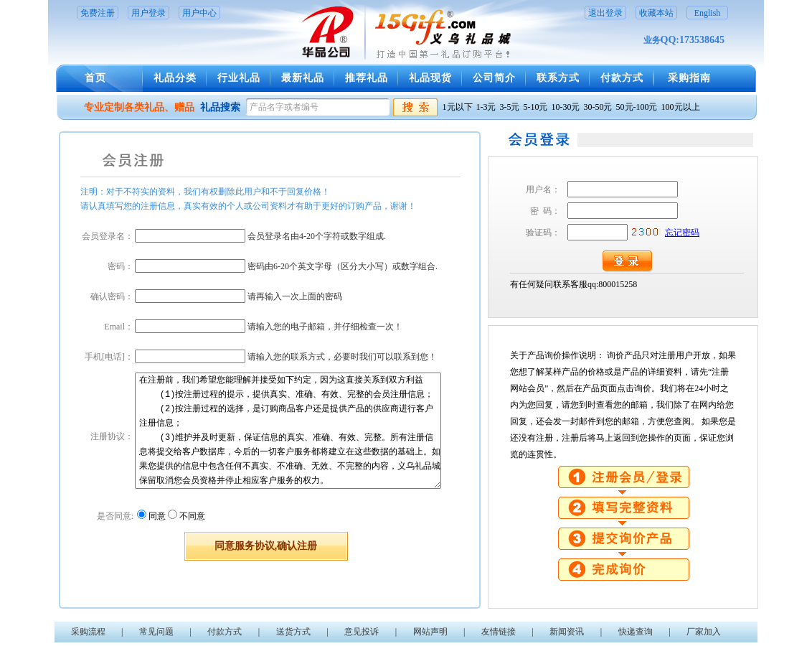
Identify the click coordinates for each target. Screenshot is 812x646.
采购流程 (88, 632)
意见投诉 (362, 632)
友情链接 (499, 632)
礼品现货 (430, 78)
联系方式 (558, 78)
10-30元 (566, 107)
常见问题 (156, 632)
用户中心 (199, 13)
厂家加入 (704, 632)
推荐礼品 (367, 78)
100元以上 (681, 107)
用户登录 (148, 13)
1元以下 (458, 107)
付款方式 (622, 78)
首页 (95, 78)
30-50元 (598, 107)
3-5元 (510, 107)
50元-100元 (637, 107)
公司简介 (494, 78)
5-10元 (536, 107)
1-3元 (486, 107)
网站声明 (430, 632)
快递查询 (636, 632)
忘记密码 (682, 233)
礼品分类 (175, 78)
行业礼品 (239, 78)
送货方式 (293, 632)
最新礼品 (303, 78)
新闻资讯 (567, 632)
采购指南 (689, 78)
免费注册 (98, 13)
